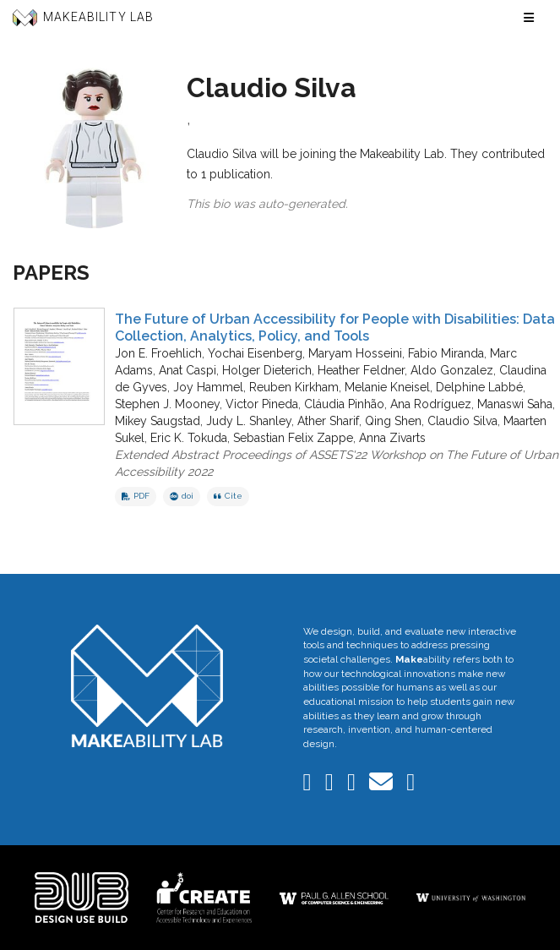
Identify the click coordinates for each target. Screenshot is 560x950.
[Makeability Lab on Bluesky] (331, 786)
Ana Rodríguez (431, 404)
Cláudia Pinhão (344, 404)
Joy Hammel (208, 387)
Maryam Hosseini (355, 353)
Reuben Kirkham (294, 387)
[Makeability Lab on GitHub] (410, 786)
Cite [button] (228, 496)
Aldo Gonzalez (452, 370)
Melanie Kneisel (387, 387)
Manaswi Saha (515, 404)
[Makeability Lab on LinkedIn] (309, 786)
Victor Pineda (262, 404)
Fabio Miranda (446, 353)
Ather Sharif (328, 421)
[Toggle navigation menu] (529, 18)
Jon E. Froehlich (158, 353)
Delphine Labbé (479, 387)
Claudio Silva (462, 421)
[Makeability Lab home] (147, 686)
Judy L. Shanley (249, 421)
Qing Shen (393, 421)
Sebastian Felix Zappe (293, 438)
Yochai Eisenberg (255, 353)
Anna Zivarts (392, 438)
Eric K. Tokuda (189, 438)
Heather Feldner (361, 370)
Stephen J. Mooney (167, 404)
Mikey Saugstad (158, 421)
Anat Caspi (188, 370)
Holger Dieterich (267, 370)
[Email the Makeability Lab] (383, 786)
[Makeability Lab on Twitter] (353, 786)
